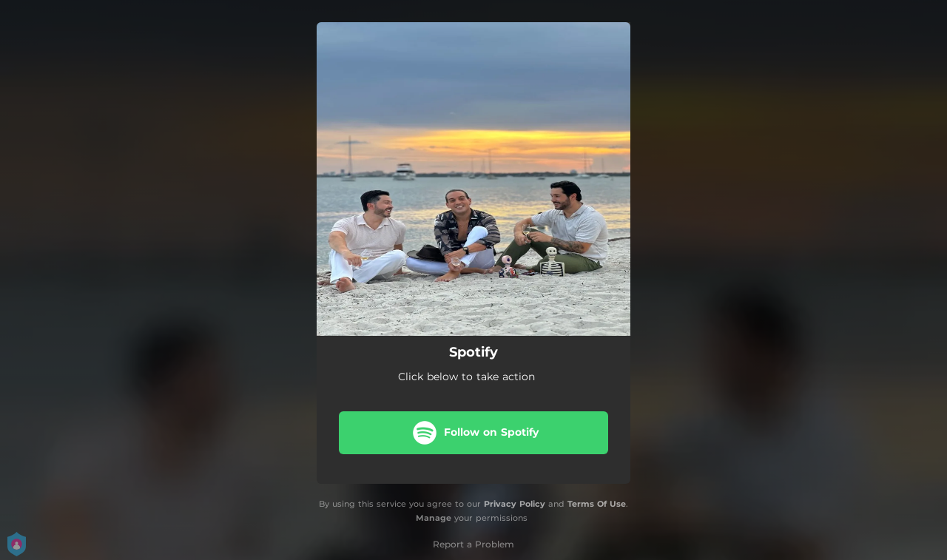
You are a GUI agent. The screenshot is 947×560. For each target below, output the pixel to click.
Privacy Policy (515, 504)
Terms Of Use (597, 504)
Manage (434, 518)
